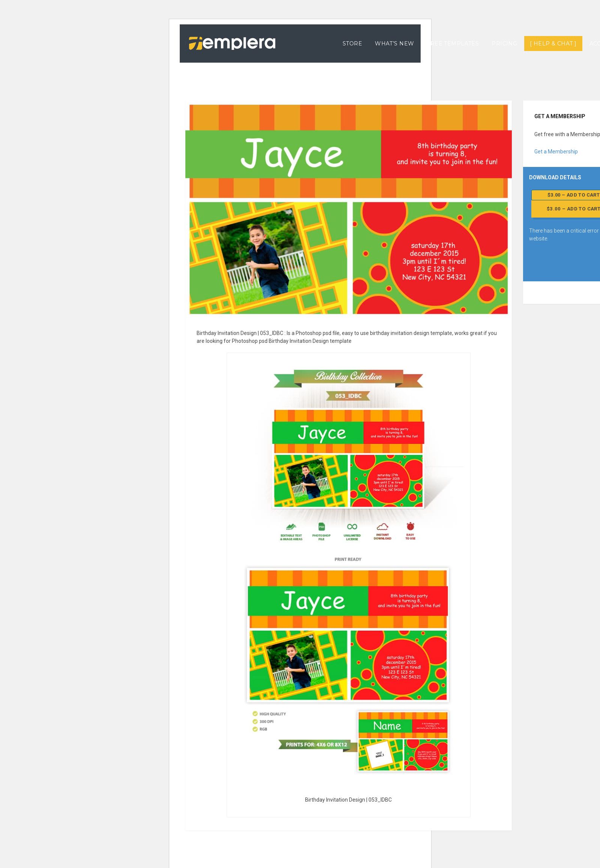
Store (352, 44)
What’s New (394, 44)
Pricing (504, 44)
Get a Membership (556, 152)
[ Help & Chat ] (553, 44)
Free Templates (453, 44)
